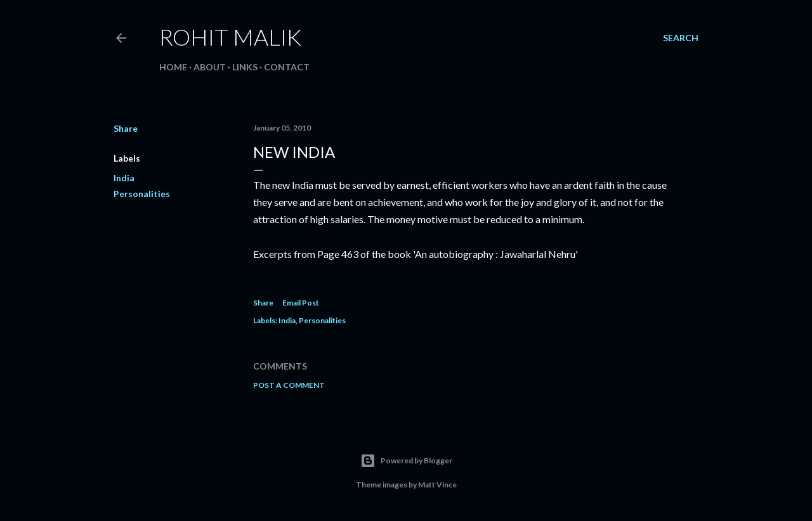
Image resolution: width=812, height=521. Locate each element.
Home (173, 67)
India (124, 178)
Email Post (301, 303)
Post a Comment (289, 385)
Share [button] (126, 128)
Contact (287, 67)
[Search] (681, 38)
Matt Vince (437, 485)
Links (245, 67)
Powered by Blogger (406, 461)
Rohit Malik (230, 37)
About (210, 67)
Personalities (142, 194)
